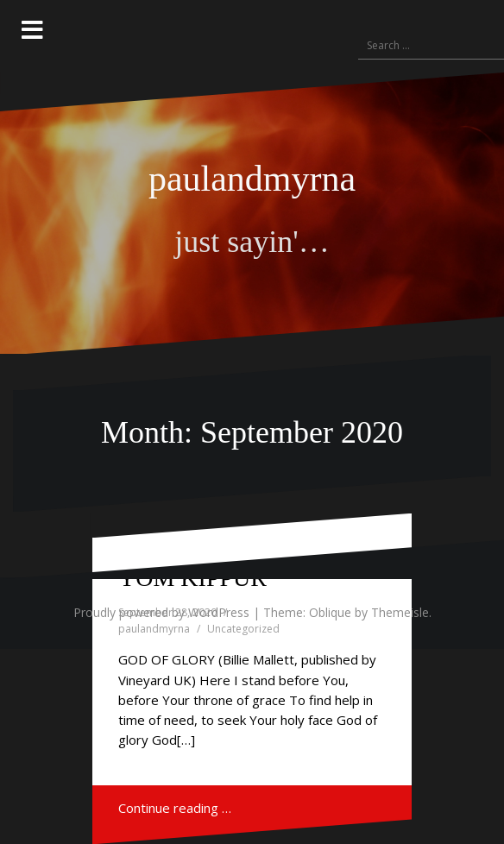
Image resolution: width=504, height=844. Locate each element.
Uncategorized (243, 629)
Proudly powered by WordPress (161, 612)
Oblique (330, 612)
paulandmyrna (252, 179)
